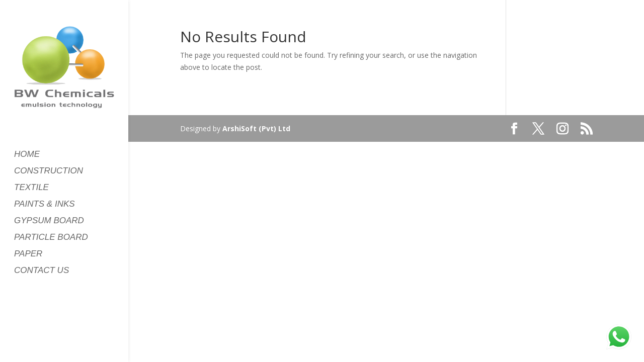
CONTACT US (42, 271)
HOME (27, 155)
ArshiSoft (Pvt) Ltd (256, 128)
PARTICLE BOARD (51, 238)
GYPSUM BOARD (49, 221)
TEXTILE (31, 188)
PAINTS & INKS (45, 205)
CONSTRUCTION (49, 171)
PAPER (28, 254)
